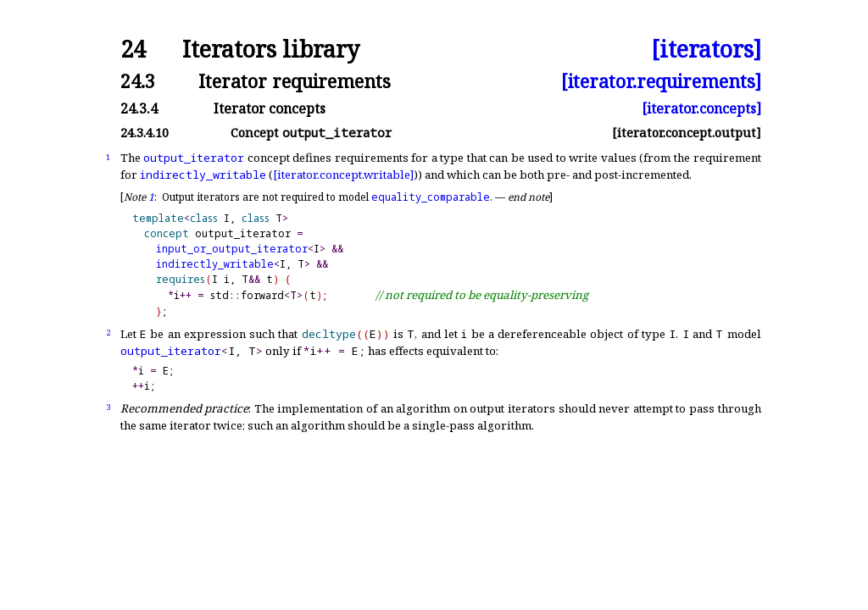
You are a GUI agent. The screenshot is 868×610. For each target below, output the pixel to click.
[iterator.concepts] (701, 108)
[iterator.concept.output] (687, 133)
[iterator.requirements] (661, 81)
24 (133, 50)
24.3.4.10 (145, 133)
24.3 (138, 81)
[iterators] (706, 50)
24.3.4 (139, 108)
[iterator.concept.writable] (343, 175)
